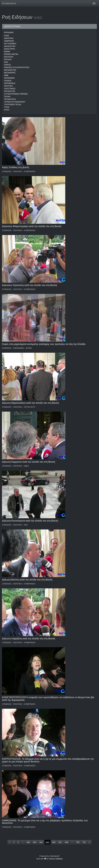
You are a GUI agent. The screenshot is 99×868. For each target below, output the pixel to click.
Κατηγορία (9, 32)
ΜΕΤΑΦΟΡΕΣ (10, 73)
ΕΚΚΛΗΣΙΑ (9, 57)
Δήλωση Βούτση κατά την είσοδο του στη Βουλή (27, 580)
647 (60, 842)
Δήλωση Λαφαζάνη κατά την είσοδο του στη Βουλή (28, 639)
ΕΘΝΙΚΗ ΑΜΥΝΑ (11, 54)
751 (84, 842)
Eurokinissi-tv (9, 3)
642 (28, 842)
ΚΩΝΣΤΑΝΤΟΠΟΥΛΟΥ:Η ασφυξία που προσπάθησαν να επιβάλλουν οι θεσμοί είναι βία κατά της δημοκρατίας (48, 699)
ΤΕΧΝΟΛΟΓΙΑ (10, 99)
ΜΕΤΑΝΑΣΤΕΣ (10, 70)
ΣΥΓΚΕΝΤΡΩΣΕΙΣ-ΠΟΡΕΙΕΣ (16, 94)
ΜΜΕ (6, 75)
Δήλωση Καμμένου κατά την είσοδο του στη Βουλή (28, 462)
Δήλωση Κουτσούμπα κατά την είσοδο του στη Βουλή (30, 521)
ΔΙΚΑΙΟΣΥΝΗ (10, 46)
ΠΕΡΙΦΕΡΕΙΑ (10, 83)
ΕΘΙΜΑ (7, 52)
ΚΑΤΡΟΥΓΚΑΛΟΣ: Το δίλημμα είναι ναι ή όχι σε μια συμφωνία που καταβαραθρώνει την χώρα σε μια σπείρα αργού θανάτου (48, 760)
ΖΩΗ (6, 62)
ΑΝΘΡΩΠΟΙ (9, 41)
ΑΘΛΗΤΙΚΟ (9, 38)
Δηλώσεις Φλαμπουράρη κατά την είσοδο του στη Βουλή (32, 226)
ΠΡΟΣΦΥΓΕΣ (10, 91)
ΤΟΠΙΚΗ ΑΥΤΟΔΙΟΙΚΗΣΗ (15, 102)
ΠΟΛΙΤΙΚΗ (8, 86)
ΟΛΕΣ (7, 36)
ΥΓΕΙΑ (7, 107)
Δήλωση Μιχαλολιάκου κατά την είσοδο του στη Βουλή (30, 403)
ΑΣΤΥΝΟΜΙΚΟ (10, 44)
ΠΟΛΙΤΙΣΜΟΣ (10, 89)
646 (54, 842)
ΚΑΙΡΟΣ (7, 65)
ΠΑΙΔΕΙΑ (8, 81)
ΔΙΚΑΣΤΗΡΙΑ (9, 49)
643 (35, 842)
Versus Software (56, 859)
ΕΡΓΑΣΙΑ (8, 59)
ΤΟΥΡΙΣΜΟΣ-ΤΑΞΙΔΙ (13, 104)
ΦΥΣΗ (7, 110)
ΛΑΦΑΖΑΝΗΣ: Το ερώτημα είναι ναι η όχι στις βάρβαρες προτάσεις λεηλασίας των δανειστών (45, 822)
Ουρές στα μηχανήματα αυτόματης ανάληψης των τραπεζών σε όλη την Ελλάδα (44, 344)
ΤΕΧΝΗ (7, 97)
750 (78, 842)
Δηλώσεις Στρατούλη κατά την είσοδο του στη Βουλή (29, 285)
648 (67, 842)
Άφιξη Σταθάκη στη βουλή (15, 167)
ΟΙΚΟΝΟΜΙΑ (9, 78)
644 (41, 842)
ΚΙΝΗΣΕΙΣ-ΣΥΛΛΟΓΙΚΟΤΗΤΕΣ (17, 67)
